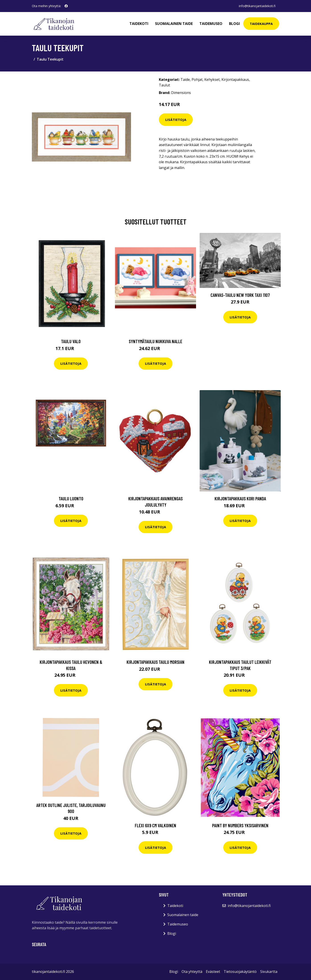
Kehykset (212, 79)
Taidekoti (139, 24)
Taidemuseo (211, 24)
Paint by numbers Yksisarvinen (240, 825)
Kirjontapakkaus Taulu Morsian (155, 662)
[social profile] (66, 6)
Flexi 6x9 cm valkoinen (155, 825)
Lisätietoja (176, 120)
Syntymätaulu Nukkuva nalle (155, 341)
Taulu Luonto (71, 498)
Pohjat (197, 79)
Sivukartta (269, 972)
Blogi (234, 24)
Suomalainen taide (174, 24)
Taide (185, 79)
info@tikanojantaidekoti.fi (257, 6)
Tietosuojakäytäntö (240, 972)
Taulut (164, 85)
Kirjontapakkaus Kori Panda (240, 498)
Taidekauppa (261, 24)
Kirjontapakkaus (235, 79)
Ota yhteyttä (192, 972)
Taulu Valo (71, 341)
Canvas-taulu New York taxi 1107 (240, 295)
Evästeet (213, 972)
